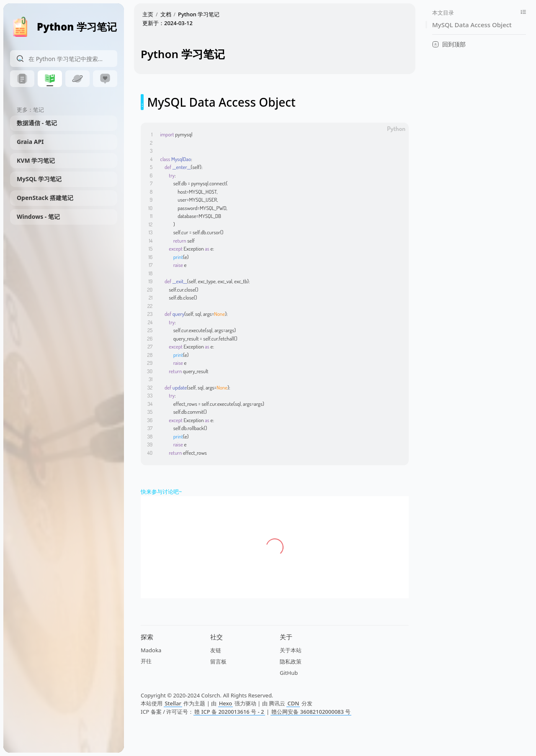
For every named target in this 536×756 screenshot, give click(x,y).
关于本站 (291, 650)
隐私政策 (291, 661)
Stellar (173, 703)
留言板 (218, 661)
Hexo (226, 703)
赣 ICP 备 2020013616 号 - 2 (229, 712)
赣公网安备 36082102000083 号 (311, 712)
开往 (146, 661)
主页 (148, 14)
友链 (216, 650)
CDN (293, 703)
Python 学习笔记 (199, 14)
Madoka (151, 650)
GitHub (289, 673)
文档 (166, 14)
